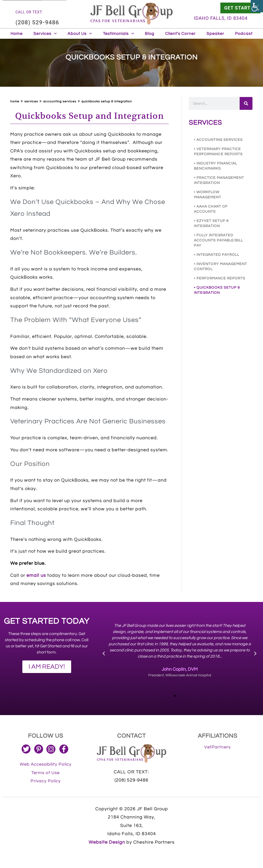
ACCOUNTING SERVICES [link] (60, 101)
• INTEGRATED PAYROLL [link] (217, 255)
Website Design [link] (107, 842)
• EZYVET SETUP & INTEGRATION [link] (211, 223)
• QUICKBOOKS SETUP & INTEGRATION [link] (217, 290)
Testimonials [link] (119, 33)
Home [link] (17, 34)
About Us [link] (80, 33)
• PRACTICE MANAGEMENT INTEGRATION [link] (219, 180)
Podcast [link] (244, 34)
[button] (104, 654)
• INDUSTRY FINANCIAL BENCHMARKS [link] (215, 166)
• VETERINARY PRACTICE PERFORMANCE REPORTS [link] (218, 152)
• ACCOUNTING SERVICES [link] (218, 140)
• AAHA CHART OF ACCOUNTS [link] (211, 209)
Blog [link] (150, 34)
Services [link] (45, 33)
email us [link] (36, 575)
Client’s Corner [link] (180, 34)
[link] (257, 6)
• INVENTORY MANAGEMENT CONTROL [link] (220, 267)
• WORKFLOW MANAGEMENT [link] (208, 195)
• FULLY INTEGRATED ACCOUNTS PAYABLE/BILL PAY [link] (218, 240)
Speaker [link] (215, 34)
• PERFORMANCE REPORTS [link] (220, 278)
